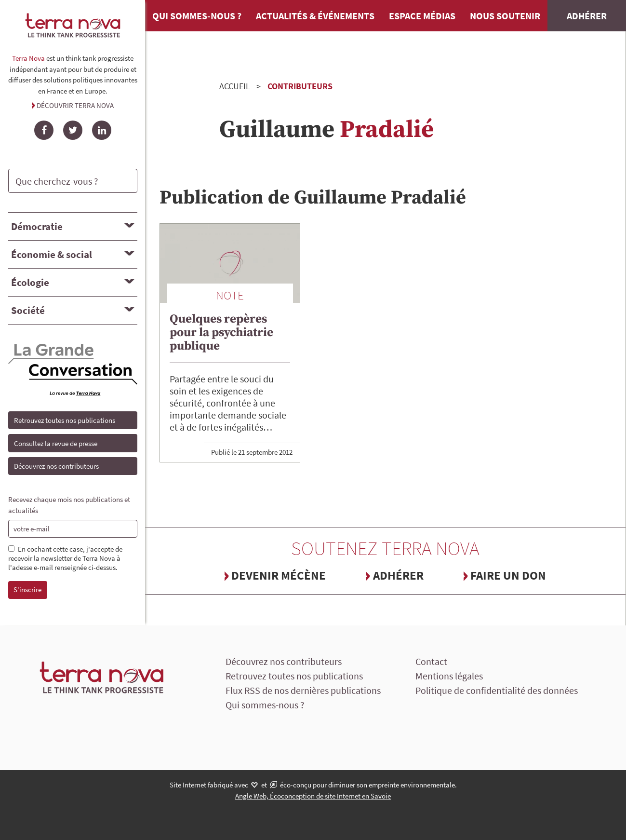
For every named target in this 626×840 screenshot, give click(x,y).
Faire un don (508, 575)
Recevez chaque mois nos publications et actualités (69, 505)
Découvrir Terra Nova (75, 105)
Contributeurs (300, 86)
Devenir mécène (279, 575)
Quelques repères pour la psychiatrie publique (221, 332)
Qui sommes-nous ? (197, 16)
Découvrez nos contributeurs (56, 466)
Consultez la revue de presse (56, 443)
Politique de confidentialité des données (497, 690)
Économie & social (52, 254)
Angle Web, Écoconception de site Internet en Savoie (313, 796)
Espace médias (422, 16)
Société (28, 310)
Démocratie (37, 226)
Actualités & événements (315, 16)
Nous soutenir (505, 16)
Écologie (30, 282)
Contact (431, 661)
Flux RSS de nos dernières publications (303, 690)
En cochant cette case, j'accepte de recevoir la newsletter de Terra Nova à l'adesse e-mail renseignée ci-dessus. (65, 558)
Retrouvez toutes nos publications (65, 420)
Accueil (235, 86)
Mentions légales (449, 676)
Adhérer (587, 16)
